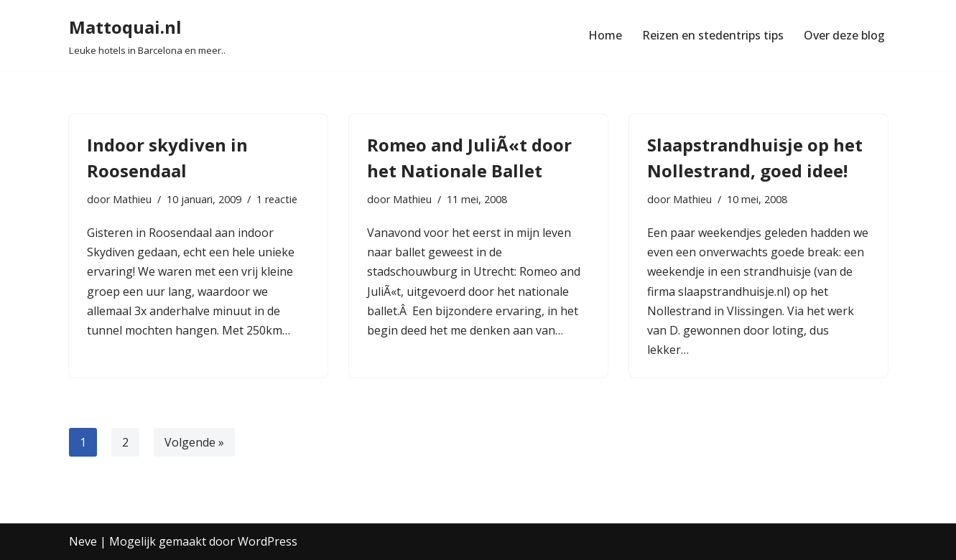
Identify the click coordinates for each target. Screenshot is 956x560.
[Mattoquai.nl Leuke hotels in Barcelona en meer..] (147, 36)
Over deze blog (844, 35)
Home (605, 35)
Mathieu (132, 199)
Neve (83, 541)
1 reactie (277, 199)
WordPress (268, 541)
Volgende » (194, 442)
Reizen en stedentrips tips (713, 35)
